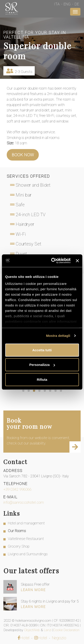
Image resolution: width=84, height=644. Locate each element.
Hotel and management (26, 523)
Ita (57, 4)
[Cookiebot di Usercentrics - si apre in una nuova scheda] (53, 261)
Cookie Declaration (67, 630)
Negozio (59, 638)
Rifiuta (42, 379)
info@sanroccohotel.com (24, 502)
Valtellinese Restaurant (26, 539)
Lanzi (48, 630)
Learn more (33, 590)
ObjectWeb (32, 630)
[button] (23, 391)
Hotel (24, 638)
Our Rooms (17, 531)
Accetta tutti (42, 350)
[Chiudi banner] (77, 261)
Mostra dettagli (58, 336)
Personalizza (42, 365)
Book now (23, 155)
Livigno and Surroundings (28, 554)
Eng (67, 4)
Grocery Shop (19, 546)
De (77, 4)
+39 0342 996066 (17, 489)
